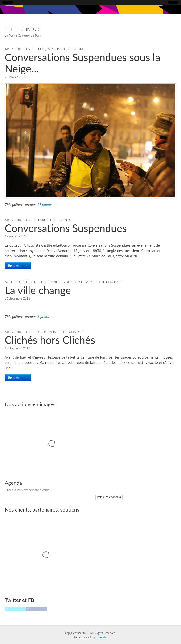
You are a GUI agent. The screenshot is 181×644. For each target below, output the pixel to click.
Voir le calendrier (109, 497)
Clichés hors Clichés (50, 340)
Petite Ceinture (71, 49)
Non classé (73, 282)
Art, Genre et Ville (21, 49)
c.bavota (101, 637)
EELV (42, 49)
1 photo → (45, 316)
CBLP (42, 332)
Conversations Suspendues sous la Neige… (82, 63)
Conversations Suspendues (66, 228)
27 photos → (47, 204)
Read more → (18, 266)
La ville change (38, 290)
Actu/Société (16, 282)
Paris (51, 49)
